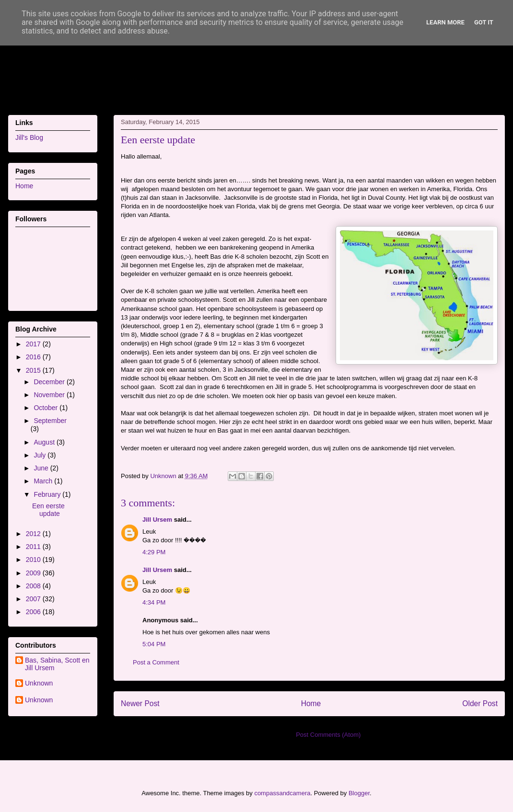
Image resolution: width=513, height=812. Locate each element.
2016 (34, 357)
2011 (34, 547)
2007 (34, 599)
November (50, 395)
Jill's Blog (29, 137)
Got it (484, 22)
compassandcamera (282, 793)
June (42, 468)
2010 (34, 560)
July (41, 455)
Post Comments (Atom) (328, 735)
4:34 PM (154, 602)
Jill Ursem (157, 520)
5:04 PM (154, 644)
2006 (34, 612)
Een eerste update (48, 510)
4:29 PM (154, 552)
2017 (34, 344)
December (50, 382)
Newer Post (140, 703)
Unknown (39, 683)
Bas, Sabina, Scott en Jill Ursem (57, 664)
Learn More (445, 22)
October (47, 408)
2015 (34, 370)
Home (311, 703)
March (44, 481)
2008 (34, 586)
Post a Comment (156, 662)
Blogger (359, 793)
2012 (34, 534)
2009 (34, 573)
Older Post (480, 703)
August (45, 442)
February (48, 494)
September (50, 421)
